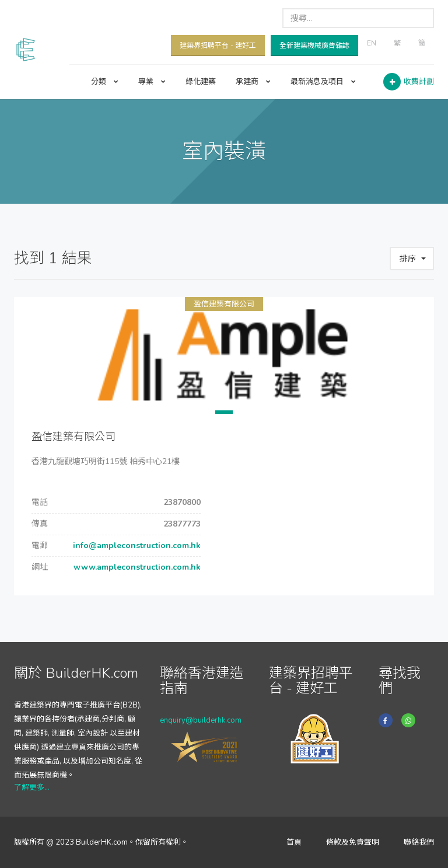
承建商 (253, 82)
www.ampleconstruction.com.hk (136, 567)
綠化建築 (201, 82)
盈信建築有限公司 (224, 304)
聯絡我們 (419, 842)
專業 (152, 82)
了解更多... (32, 787)
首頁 (294, 842)
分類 (105, 82)
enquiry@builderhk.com (201, 720)
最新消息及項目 (323, 82)
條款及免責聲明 (353, 842)
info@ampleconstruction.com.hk (136, 545)
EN (372, 43)
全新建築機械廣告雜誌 (314, 46)
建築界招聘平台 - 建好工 (218, 46)
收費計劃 (419, 82)
